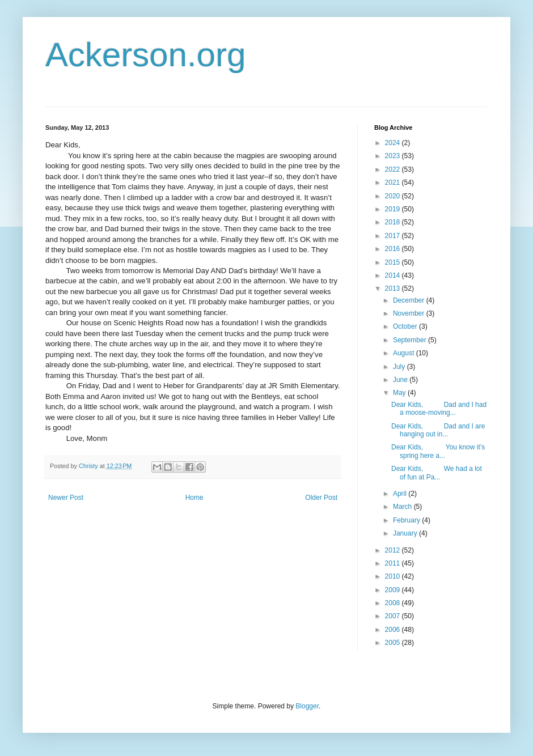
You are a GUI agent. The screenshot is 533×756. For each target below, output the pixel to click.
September (411, 340)
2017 (394, 236)
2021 (394, 182)
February (407, 520)
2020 (394, 196)
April (401, 494)
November (410, 313)
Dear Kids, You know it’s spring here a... (438, 451)
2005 (394, 643)
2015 (394, 262)
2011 (394, 563)
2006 (394, 630)
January (406, 533)
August (405, 353)
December (410, 300)
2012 (394, 550)
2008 (394, 603)
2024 (394, 143)
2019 (394, 209)
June (401, 380)
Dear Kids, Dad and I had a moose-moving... (439, 409)
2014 (394, 275)
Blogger (307, 706)
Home (194, 498)
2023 (394, 156)
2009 (394, 590)
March (403, 507)
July (400, 367)
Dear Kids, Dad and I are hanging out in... (438, 430)
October (406, 326)
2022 (394, 169)
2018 (394, 222)
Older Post (321, 498)
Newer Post (66, 498)
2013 (394, 288)
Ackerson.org (146, 55)
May (400, 393)
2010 (394, 576)
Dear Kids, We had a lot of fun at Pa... (437, 473)
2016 (394, 249)
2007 (394, 616)
